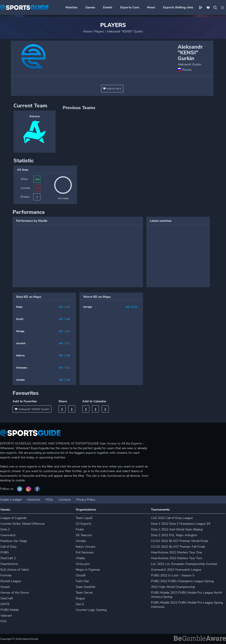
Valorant (6, 616)
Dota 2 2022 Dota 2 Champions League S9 (181, 524)
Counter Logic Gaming (91, 610)
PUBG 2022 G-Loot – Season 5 (173, 575)
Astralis (81, 541)
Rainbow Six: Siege (14, 541)
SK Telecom (84, 535)
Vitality (80, 558)
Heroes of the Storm (15, 593)
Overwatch (8, 535)
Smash (5, 587)
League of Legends (14, 518)
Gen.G (80, 604)
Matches (72, 7)
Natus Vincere (85, 547)
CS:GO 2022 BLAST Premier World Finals (180, 541)
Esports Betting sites (178, 7)
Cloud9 (81, 575)
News (151, 7)
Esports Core (130, 7)
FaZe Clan (82, 581)
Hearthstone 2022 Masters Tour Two (177, 558)
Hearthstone (9, 564)
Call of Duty (8, 547)
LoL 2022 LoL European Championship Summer (184, 564)
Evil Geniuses (85, 552)
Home (87, 31)
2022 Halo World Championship (173, 587)
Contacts (65, 500)
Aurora (35, 116)
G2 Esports (84, 524)
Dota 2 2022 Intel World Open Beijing (177, 529)
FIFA (4, 621)
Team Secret (84, 593)
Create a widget (11, 500)
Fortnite (6, 575)
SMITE (5, 604)
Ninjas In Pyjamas (88, 570)
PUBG (5, 552)
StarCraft (7, 598)
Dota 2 (5, 529)
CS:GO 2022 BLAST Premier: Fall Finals (178, 547)
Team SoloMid (85, 587)
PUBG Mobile (10, 610)
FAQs (49, 500)
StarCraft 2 (8, 558)
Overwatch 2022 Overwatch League (176, 570)
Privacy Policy (86, 500)
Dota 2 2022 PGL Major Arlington (174, 535)
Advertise (34, 500)
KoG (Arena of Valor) (15, 570)
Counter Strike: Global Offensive (23, 524)
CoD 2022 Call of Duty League (172, 518)
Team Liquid (84, 518)
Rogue (80, 598)
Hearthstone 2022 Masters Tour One (176, 552)
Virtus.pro (83, 564)
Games (90, 7)
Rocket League (11, 581)
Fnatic (80, 529)
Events (108, 7)
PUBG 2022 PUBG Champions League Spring (182, 581)
